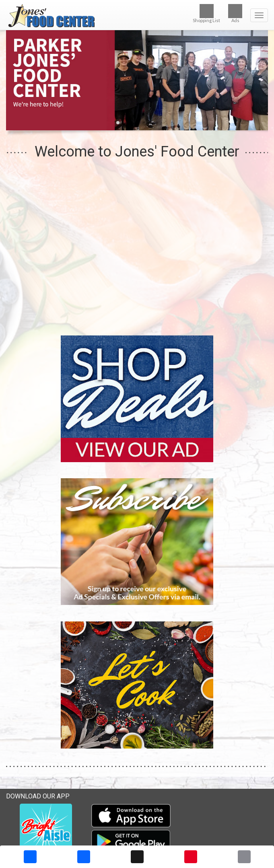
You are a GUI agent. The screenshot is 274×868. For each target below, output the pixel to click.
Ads (235, 13)
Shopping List (206, 13)
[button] (118, 123)
